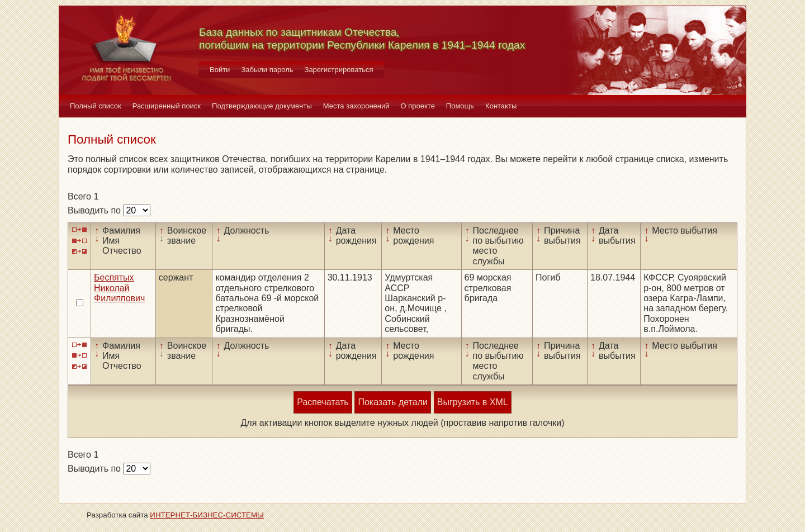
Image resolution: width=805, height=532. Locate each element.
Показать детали (392, 402)
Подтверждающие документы (262, 106)
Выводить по (95, 210)
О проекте (418, 106)
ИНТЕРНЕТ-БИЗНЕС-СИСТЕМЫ (207, 515)
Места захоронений (356, 106)
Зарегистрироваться (339, 70)
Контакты (501, 106)
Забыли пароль (267, 70)
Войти (220, 70)
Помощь (460, 106)
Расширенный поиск (167, 106)
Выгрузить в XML (473, 402)
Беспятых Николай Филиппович (119, 288)
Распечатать (323, 402)
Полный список (96, 106)
